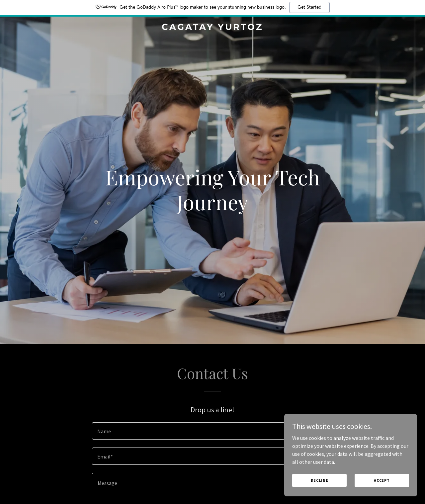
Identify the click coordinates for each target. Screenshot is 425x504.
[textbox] (212, 431)
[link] (213, 28)
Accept (382, 480)
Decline (320, 480)
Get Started (309, 7)
